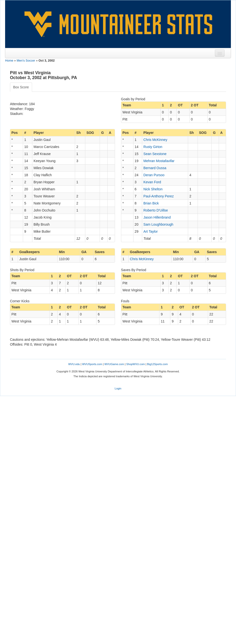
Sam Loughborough (158, 224)
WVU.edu (74, 364)
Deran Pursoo (154, 175)
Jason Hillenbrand (157, 217)
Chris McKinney (155, 140)
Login (118, 388)
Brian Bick (151, 203)
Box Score (21, 87)
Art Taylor (151, 231)
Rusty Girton (153, 147)
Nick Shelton (153, 189)
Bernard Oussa (155, 168)
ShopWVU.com (135, 364)
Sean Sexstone (155, 154)
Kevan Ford (152, 182)
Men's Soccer (26, 61)
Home (9, 61)
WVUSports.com (92, 364)
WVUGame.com (114, 364)
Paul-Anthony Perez (159, 196)
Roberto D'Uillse (156, 210)
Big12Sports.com (157, 364)
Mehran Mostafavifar (159, 161)
